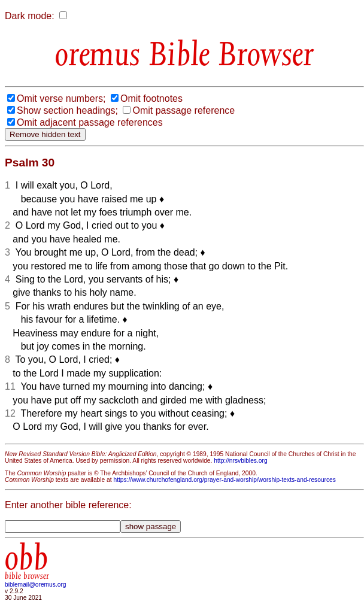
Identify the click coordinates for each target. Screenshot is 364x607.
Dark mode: (30, 16)
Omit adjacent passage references (90, 122)
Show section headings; (67, 110)
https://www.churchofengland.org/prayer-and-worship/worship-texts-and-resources (224, 480)
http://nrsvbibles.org (240, 461)
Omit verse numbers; (61, 98)
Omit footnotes (151, 98)
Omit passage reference (183, 110)
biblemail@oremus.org (36, 585)
